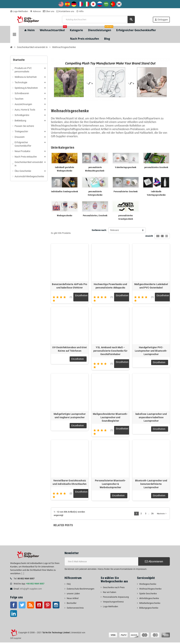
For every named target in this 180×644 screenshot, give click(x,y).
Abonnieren (154, 563)
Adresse (35, 11)
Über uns (49, 11)
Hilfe (80, 11)
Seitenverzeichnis (75, 609)
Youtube (39, 607)
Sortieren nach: (99, 230)
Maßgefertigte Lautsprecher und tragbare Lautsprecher (70, 417)
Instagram (56, 607)
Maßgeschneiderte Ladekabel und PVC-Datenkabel (151, 286)
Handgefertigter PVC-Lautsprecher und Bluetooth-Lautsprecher (151, 351)
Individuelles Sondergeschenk (65, 191)
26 (152, 515)
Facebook (14, 607)
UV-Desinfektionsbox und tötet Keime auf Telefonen (70, 350)
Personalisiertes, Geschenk (95, 215)
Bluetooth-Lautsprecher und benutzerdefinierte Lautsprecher (151, 485)
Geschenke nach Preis (114, 589)
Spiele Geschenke (148, 595)
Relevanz (115, 230)
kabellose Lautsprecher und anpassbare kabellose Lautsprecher (151, 418)
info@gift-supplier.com (31, 590)
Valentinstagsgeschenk (126, 167)
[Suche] (98, 19)
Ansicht (149, 236)
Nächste (162, 515)
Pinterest (48, 607)
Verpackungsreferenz (113, 603)
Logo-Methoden (19, 11)
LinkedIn (14, 615)
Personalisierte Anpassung (116, 598)
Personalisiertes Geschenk (126, 191)
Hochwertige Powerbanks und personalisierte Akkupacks (110, 286)
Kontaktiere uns (65, 11)
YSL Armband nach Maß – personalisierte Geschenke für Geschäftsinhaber (110, 351)
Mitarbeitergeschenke (150, 605)
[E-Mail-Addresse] (101, 563)
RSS (31, 607)
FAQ (69, 586)
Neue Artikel (73, 600)
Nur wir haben (110, 594)
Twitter (22, 607)
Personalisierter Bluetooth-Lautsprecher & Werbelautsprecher (110, 485)
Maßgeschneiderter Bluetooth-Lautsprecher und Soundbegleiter (110, 418)
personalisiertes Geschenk (156, 167)
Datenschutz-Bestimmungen (80, 590)
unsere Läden (73, 595)
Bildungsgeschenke (149, 609)
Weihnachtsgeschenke (150, 590)
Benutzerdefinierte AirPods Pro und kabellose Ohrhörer (70, 286)
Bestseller (72, 605)
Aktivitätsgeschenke (149, 600)
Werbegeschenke (65, 215)
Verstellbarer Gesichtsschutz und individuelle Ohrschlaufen (70, 484)
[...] (23, 575)
